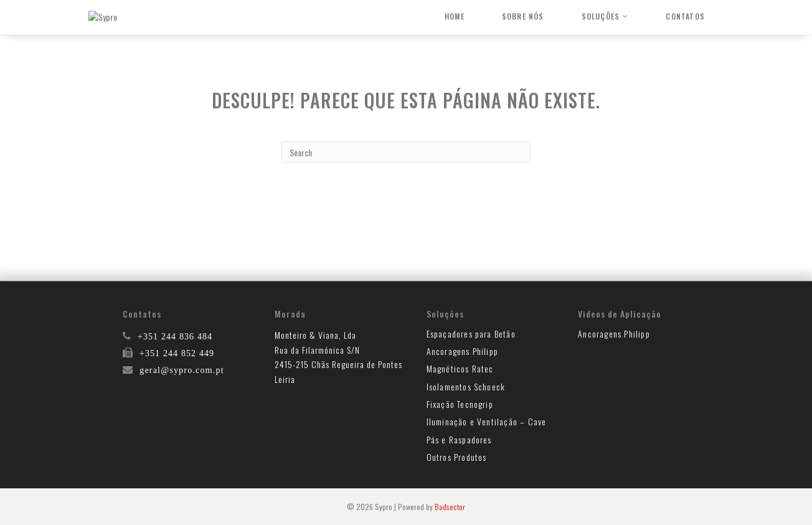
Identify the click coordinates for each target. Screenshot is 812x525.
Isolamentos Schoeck (466, 386)
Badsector (450, 507)
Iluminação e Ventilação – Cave (487, 421)
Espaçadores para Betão (471, 333)
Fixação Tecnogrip (460, 404)
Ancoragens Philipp (463, 351)
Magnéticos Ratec (460, 368)
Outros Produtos (457, 457)
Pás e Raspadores (459, 439)
